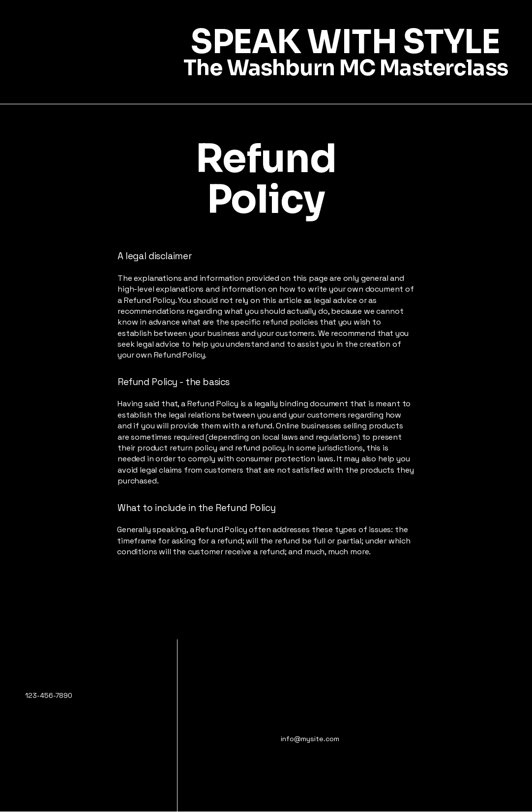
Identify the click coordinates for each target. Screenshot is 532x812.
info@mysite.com (310, 739)
